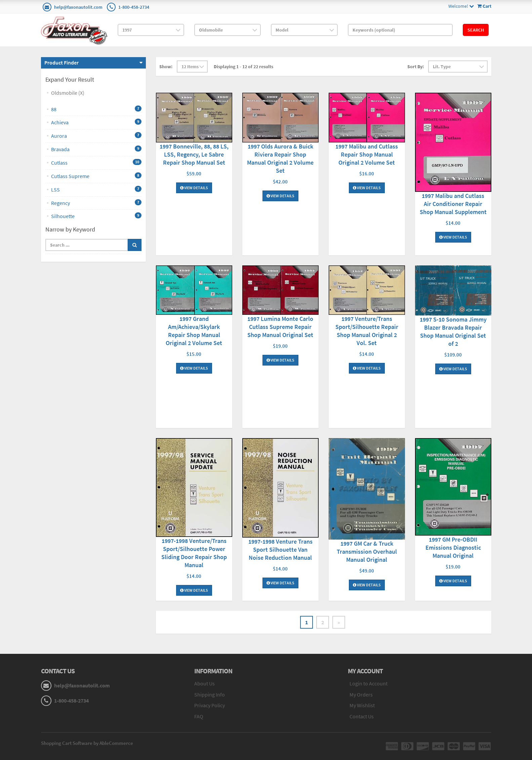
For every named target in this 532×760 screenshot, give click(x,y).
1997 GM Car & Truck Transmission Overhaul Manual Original (367, 552)
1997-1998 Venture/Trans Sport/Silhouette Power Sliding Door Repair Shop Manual (194, 553)
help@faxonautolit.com (78, 7)
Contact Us (362, 716)
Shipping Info (210, 694)
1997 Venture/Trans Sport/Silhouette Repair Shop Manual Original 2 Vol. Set (367, 331)
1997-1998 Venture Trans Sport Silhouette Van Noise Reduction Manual (280, 550)
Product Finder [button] (62, 62)
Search (476, 30)
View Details (194, 188)
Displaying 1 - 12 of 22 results (243, 67)
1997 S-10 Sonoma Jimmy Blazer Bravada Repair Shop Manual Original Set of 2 (453, 331)
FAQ (199, 716)
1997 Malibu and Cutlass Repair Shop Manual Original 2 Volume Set (367, 154)
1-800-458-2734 (134, 7)
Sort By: (416, 67)
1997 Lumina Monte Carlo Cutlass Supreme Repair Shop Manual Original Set (280, 327)
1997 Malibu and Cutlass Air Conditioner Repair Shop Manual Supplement (453, 204)
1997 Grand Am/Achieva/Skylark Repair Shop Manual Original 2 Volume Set (194, 331)
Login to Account (369, 683)
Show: (166, 67)
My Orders (361, 694)
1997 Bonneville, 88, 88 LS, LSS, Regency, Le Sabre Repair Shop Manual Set (194, 154)
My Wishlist (362, 705)
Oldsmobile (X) (68, 93)
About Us (204, 683)
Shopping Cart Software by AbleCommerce (87, 743)
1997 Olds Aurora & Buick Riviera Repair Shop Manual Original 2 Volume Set (280, 158)
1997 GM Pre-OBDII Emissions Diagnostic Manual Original (453, 547)
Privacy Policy (210, 705)
